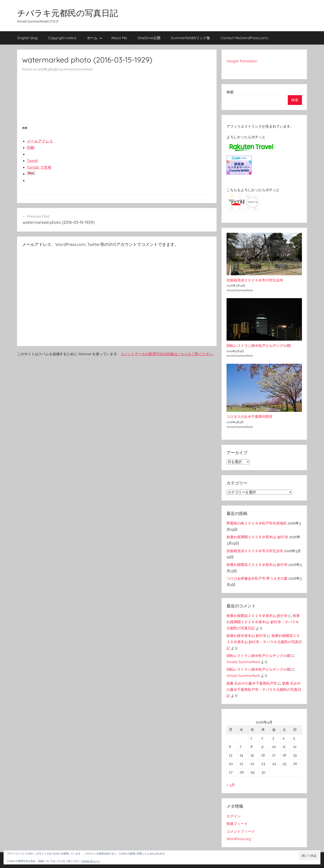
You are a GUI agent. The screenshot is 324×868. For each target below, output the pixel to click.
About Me (119, 38)
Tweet (32, 161)
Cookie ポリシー (91, 861)
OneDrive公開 (149, 38)
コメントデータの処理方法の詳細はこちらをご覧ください (167, 354)
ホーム (95, 38)
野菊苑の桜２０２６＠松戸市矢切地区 (257, 523)
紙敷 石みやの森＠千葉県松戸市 (252, 683)
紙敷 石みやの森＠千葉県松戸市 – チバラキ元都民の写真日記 (264, 690)
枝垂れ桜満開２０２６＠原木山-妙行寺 (257, 537)
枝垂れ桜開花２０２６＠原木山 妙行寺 (257, 565)
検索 (230, 92)
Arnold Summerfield (78, 69)
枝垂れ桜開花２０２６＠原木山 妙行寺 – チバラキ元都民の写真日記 (264, 642)
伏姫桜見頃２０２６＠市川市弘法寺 (255, 280)
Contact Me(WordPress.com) (244, 38)
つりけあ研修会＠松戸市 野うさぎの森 (257, 578)
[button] (309, 856)
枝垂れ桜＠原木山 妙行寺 (246, 636)
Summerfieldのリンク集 (191, 38)
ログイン (234, 816)
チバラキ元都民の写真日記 (68, 13)
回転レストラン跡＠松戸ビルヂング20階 (259, 346)
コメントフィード (241, 831)
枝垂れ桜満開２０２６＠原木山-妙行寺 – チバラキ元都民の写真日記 (263, 622)
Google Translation (242, 61)
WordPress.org (239, 839)
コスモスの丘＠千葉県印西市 (250, 417)
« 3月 (231, 785)
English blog (28, 38)
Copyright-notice (62, 38)
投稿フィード (237, 824)
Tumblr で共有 (39, 167)
